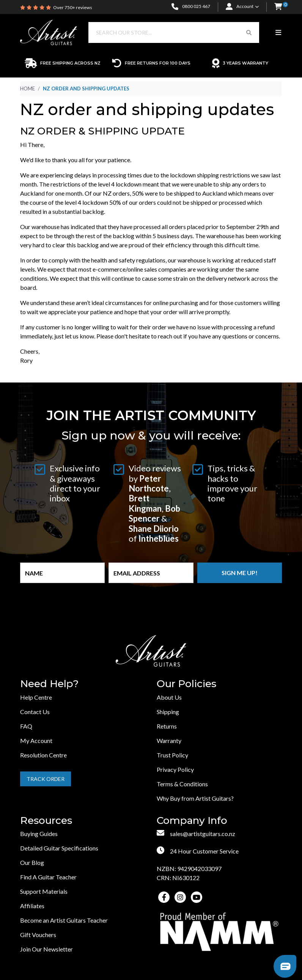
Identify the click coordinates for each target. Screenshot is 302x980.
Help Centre (36, 697)
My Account (36, 741)
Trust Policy (172, 755)
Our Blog (32, 862)
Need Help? (49, 684)
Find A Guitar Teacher (48, 877)
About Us (169, 697)
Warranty (169, 741)
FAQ (26, 726)
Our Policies (186, 684)
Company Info (192, 821)
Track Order (46, 779)
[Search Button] (249, 32)
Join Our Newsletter (46, 949)
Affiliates (32, 906)
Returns (167, 726)
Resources (46, 821)
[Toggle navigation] (278, 33)
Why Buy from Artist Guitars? (195, 798)
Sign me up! (240, 573)
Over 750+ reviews (73, 7)
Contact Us (35, 712)
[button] (278, 7)
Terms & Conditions (182, 784)
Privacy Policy (175, 769)
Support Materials (44, 891)
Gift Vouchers (38, 935)
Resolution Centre (43, 755)
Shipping (168, 712)
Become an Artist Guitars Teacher (64, 920)
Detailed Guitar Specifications (59, 848)
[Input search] (164, 32)
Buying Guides (39, 834)
